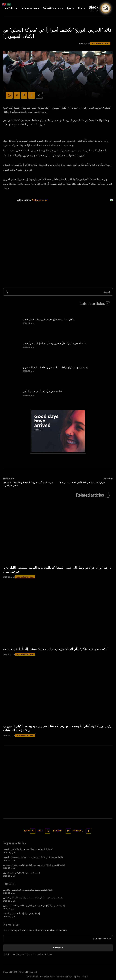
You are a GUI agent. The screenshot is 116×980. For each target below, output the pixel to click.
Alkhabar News (25, 200)
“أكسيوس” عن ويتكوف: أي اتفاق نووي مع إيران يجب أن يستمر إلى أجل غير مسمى (55, 649)
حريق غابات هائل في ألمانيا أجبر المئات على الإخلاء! (83, 482)
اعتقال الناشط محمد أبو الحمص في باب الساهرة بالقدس (49, 320)
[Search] (7, 292)
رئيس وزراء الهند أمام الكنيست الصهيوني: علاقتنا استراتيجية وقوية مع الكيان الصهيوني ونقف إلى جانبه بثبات (57, 728)
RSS (40, 831)
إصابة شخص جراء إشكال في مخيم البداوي (43, 391)
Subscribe (58, 948)
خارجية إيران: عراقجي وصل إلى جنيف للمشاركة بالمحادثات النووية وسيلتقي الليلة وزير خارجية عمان (58, 570)
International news (100, 43)
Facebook (78, 831)
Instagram (57, 831)
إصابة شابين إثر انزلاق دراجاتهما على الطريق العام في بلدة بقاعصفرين (55, 367)
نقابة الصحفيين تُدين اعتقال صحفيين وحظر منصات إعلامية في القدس (55, 344)
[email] (58, 939)
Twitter (27, 831)
